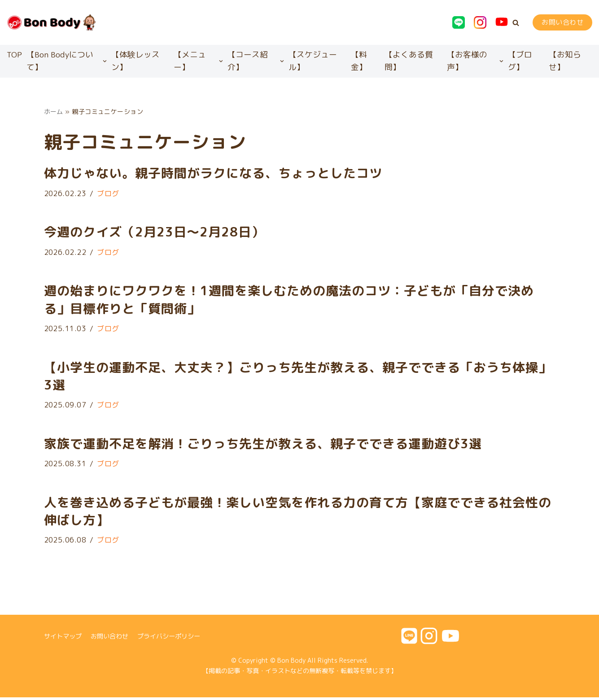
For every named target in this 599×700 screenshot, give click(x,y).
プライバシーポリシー (169, 639)
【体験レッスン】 (136, 61)
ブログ (109, 194)
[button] (516, 23)
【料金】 (359, 61)
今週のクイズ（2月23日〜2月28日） (154, 233)
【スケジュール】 (313, 61)
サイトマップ (63, 639)
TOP (14, 55)
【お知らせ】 (565, 61)
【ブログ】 (520, 61)
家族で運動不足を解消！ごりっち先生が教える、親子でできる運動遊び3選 (263, 445)
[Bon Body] (52, 22)
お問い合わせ (562, 22)
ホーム (54, 112)
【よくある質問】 (409, 61)
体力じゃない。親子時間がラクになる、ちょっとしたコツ (213, 174)
